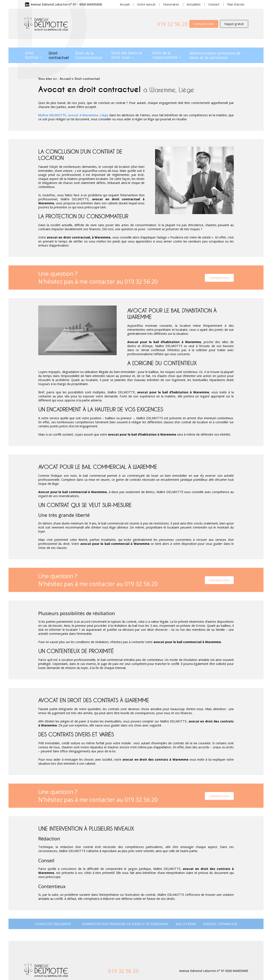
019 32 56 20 (172, 24)
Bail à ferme (186, 924)
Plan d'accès (236, 4)
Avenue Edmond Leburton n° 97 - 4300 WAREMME (67, 4)
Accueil (125, 4)
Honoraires (171, 4)
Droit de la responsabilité (165, 55)
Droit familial (32, 55)
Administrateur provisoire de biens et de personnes (215, 55)
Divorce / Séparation (220, 924)
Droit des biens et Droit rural (127, 55)
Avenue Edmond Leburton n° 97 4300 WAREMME (214, 971)
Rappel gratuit (234, 24)
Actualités (194, 4)
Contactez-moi (204, 24)
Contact (214, 4)
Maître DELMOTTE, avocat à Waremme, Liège (73, 115)
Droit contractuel (59, 55)
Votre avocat (146, 4)
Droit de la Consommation (89, 55)
